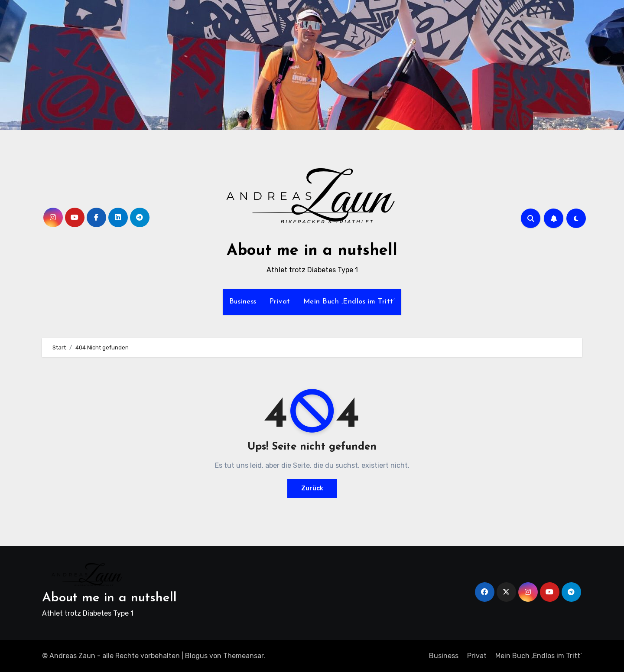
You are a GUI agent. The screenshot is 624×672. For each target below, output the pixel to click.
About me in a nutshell (312, 251)
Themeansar (243, 656)
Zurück (312, 488)
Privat (280, 302)
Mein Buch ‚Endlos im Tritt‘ (349, 302)
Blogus (196, 656)
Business (243, 302)
